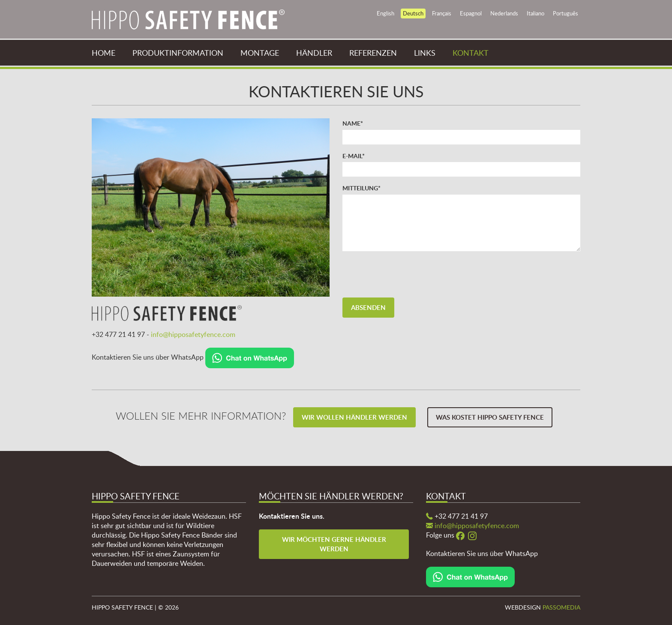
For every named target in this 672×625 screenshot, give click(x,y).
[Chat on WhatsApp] (250, 357)
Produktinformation (178, 53)
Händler (314, 53)
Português (565, 13)
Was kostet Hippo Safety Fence (490, 417)
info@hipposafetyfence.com (193, 334)
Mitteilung (361, 188)
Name (353, 123)
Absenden (368, 308)
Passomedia (561, 607)
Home (103, 53)
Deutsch (413, 13)
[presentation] (408, 274)
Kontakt (471, 53)
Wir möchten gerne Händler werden (335, 544)
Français (442, 13)
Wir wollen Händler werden (354, 417)
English (385, 13)
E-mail (354, 156)
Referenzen (373, 53)
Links (425, 53)
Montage (260, 53)
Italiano (535, 13)
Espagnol (471, 13)
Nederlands (504, 13)
